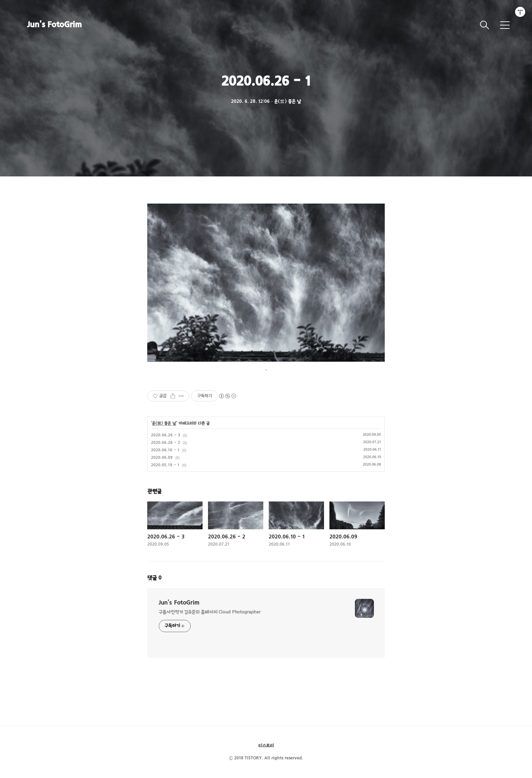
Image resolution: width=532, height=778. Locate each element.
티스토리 (266, 746)
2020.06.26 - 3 (166, 435)
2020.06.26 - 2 (166, 443)
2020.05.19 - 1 (165, 465)
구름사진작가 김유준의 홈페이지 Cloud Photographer (210, 612)
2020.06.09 (162, 458)
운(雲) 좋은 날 (164, 423)
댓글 (154, 578)
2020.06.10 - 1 (165, 450)
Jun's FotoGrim (54, 25)
